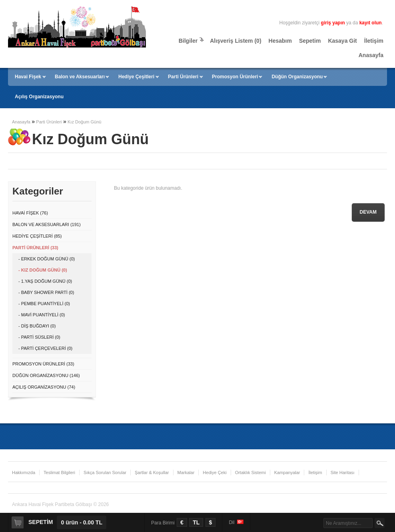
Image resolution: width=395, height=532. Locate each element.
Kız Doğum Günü (84, 122)
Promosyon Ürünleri (235, 77)
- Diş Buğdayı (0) (37, 326)
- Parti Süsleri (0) (39, 337)
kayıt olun (371, 23)
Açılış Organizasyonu (39, 97)
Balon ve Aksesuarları (80, 77)
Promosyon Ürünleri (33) (43, 364)
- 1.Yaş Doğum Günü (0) (45, 281)
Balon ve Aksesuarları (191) (47, 224)
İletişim (374, 41)
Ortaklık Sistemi (250, 472)
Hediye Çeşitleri (136, 77)
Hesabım (280, 41)
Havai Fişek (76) (30, 213)
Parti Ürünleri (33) (35, 248)
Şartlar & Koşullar (152, 472)
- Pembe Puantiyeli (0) (44, 304)
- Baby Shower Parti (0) (46, 292)
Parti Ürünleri (183, 77)
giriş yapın (333, 23)
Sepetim (310, 41)
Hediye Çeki (214, 472)
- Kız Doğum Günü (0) (43, 270)
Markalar (186, 472)
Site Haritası (343, 472)
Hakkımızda (24, 472)
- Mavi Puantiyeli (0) (42, 315)
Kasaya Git (342, 41)
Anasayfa (371, 55)
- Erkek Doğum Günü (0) (47, 259)
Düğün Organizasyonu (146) (46, 375)
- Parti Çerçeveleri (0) (45, 348)
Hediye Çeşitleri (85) (37, 236)
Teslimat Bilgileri (59, 472)
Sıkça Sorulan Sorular (105, 472)
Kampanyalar (287, 472)
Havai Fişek (28, 77)
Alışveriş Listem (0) (235, 41)
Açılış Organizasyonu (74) (44, 387)
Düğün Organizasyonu (297, 77)
